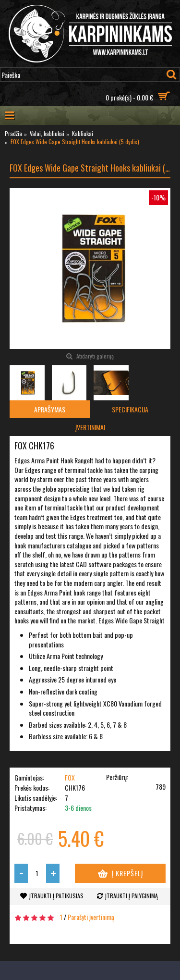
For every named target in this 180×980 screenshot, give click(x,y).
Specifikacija (130, 409)
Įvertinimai (90, 427)
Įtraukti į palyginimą (132, 896)
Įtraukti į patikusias (56, 896)
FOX (70, 777)
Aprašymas (50, 409)
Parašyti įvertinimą (91, 917)
